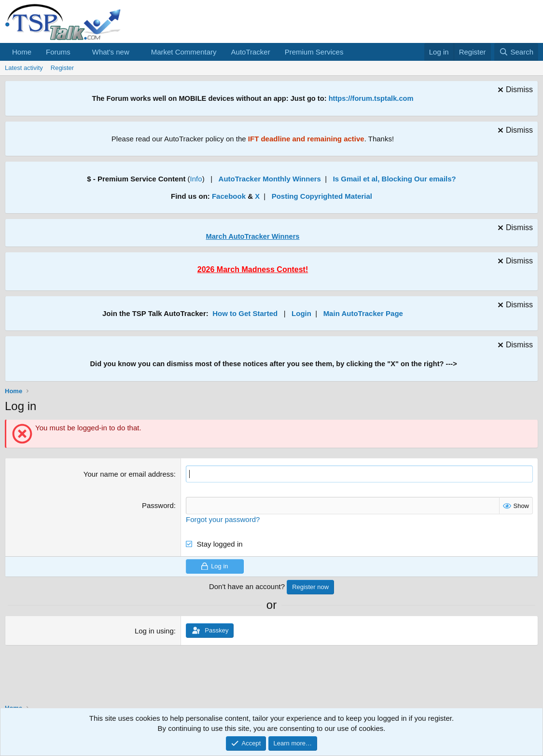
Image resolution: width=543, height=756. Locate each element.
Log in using (154, 630)
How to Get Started (245, 313)
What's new (111, 52)
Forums (58, 52)
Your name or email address (129, 474)
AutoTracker (251, 52)
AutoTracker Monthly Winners (270, 179)
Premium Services (314, 52)
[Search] (516, 52)
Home (22, 52)
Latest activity (24, 68)
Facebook (229, 196)
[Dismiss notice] (514, 91)
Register (62, 68)
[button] (78, 52)
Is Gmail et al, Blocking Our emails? (395, 179)
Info (196, 179)
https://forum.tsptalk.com (371, 98)
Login (301, 313)
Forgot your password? (223, 519)
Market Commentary (184, 52)
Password (158, 505)
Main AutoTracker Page (363, 313)
